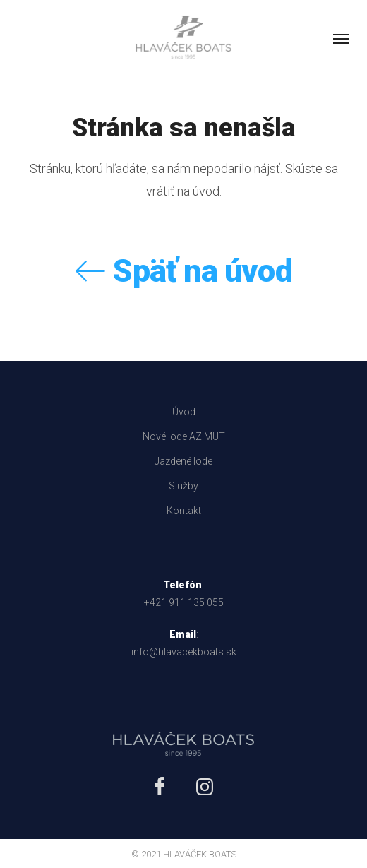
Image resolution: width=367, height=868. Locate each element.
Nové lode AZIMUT (184, 436)
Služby (183, 486)
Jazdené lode (183, 461)
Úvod (184, 412)
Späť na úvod (183, 271)
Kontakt (184, 511)
